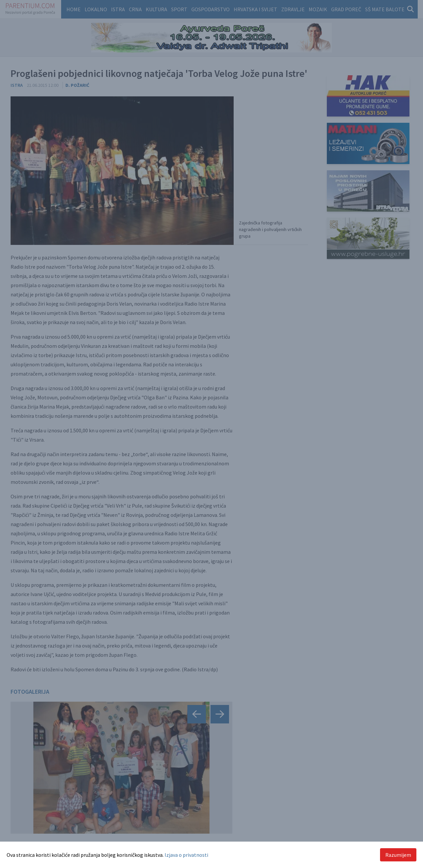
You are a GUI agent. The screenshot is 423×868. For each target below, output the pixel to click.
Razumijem (398, 855)
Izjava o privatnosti (186, 855)
